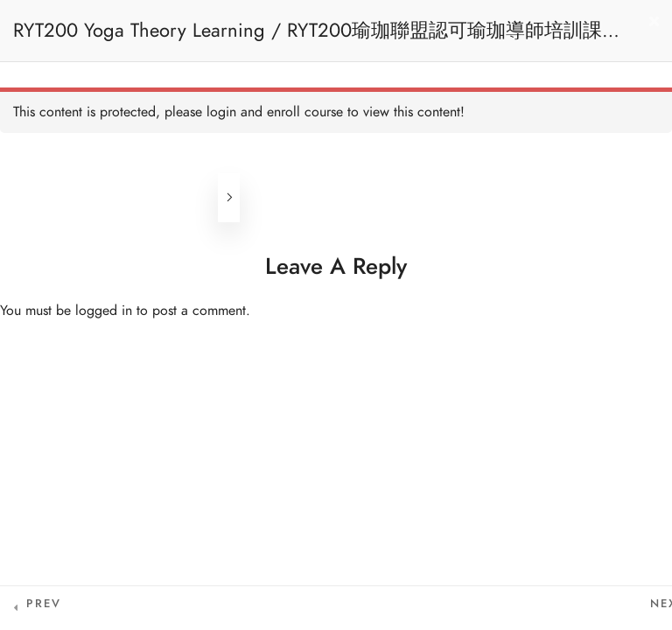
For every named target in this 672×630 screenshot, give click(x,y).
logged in (104, 311)
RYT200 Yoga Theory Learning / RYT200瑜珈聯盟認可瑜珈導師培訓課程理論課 (317, 39)
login (221, 112)
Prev (44, 604)
